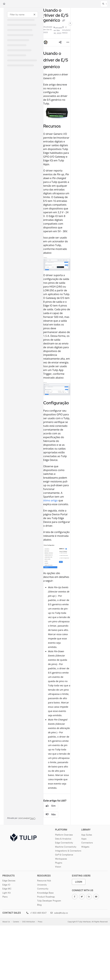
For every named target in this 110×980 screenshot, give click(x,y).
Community (43, 889)
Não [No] (51, 814)
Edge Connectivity (64, 843)
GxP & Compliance (64, 855)
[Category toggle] (43, 17)
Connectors (87, 843)
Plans (5, 897)
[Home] (4, 4)
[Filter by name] (23, 15)
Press (40, 922)
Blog (39, 905)
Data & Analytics (63, 839)
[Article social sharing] (60, 42)
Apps (84, 839)
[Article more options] (68, 42)
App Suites (87, 835)
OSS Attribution (28, 922)
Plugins (59, 863)
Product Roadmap (46, 897)
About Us (6, 922)
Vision (58, 867)
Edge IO (6, 885)
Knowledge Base (45, 893)
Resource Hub (44, 881)
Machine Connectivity (66, 847)
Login (79, 882)
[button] (104, 4)
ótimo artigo (51, 500)
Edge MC (7, 889)
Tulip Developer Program (49, 901)
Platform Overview (64, 835)
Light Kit (7, 893)
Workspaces (61, 859)
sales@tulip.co (59, 913)
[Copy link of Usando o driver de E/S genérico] (63, 21)
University (42, 885)
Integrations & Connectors (68, 851)
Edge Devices (9, 881)
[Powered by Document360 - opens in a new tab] (21, 818)
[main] (57, 416)
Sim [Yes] (51, 806)
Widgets (85, 847)
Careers (16, 922)
